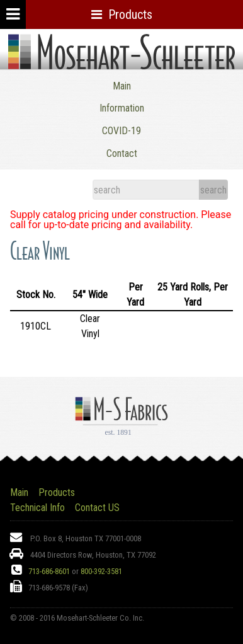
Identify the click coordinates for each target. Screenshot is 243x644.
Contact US (97, 508)
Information (122, 108)
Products (57, 492)
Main (122, 86)
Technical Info (37, 508)
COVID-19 (121, 131)
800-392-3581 (101, 571)
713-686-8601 (49, 571)
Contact (122, 153)
